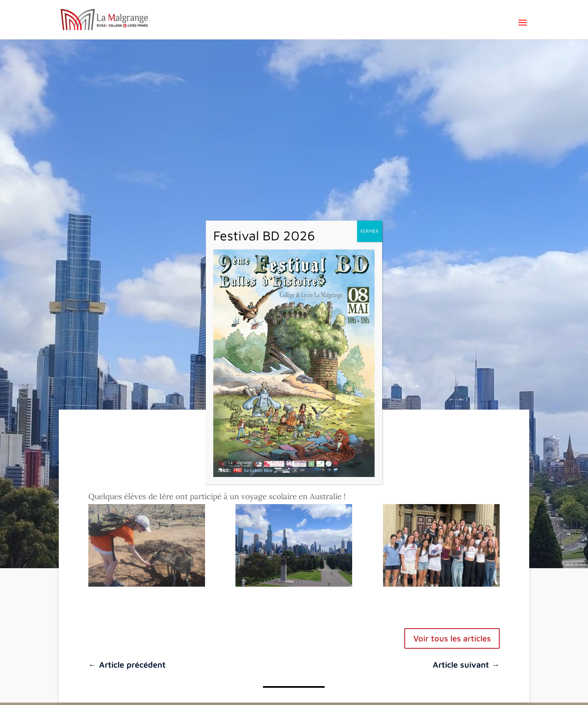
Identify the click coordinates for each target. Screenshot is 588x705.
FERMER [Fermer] (370, 231)
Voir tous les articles (452, 638)
